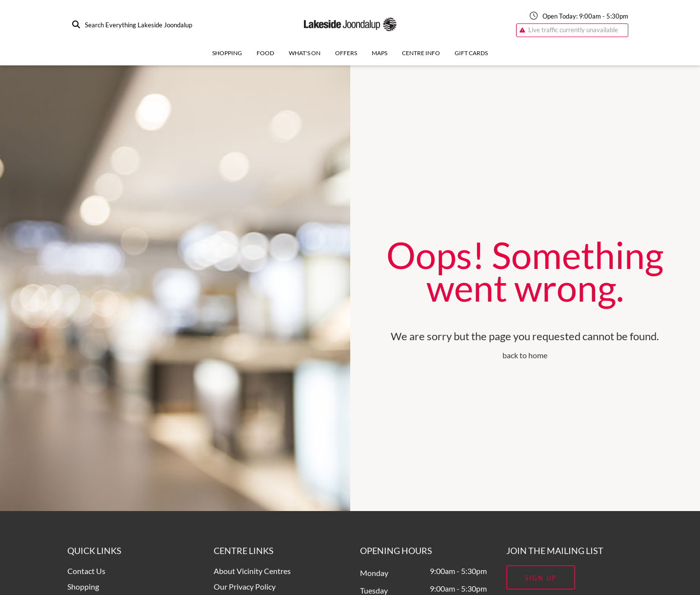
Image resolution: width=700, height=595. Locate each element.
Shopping (227, 53)
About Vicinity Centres (252, 571)
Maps (380, 53)
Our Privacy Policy (245, 586)
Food (265, 53)
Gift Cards (471, 53)
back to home (525, 355)
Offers (346, 53)
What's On (305, 53)
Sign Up (541, 578)
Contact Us (86, 571)
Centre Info (421, 53)
